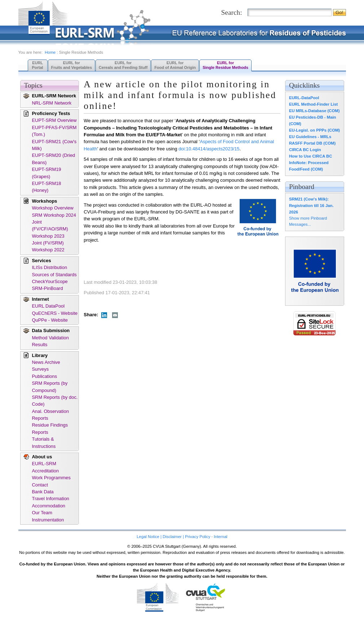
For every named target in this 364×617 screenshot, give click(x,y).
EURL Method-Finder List (313, 104)
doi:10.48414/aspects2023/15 (209, 149)
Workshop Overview (53, 208)
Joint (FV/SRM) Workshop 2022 (48, 246)
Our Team (42, 513)
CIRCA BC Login (305, 150)
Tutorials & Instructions (44, 442)
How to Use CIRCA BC (310, 156)
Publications (45, 376)
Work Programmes (51, 478)
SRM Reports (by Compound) (50, 387)
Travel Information (51, 499)
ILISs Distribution (50, 267)
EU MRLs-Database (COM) (314, 111)
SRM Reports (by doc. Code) (55, 401)
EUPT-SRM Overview (54, 120)
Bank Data (43, 492)
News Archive (46, 362)
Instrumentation (48, 520)
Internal (221, 537)
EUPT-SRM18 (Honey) (47, 187)
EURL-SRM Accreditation (46, 467)
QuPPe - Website (50, 320)
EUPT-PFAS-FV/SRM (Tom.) (54, 131)
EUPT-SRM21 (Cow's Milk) (54, 145)
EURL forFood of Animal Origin (175, 65)
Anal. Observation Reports (51, 415)
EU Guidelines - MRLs (310, 137)
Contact (40, 485)
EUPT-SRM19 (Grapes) (47, 173)
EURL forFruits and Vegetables (72, 65)
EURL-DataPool (304, 98)
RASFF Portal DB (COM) (312, 143)
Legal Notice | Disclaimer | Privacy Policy (173, 537)
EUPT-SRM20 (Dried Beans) (54, 159)
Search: (232, 12)
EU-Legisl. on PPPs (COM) (314, 130)
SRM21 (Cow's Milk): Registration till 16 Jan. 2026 (311, 206)
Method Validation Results (50, 341)
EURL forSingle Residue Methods (225, 65)
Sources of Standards (54, 275)
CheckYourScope (50, 281)
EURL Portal (38, 65)
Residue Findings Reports (50, 428)
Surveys (41, 369)
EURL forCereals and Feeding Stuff (123, 65)
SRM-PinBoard (48, 288)
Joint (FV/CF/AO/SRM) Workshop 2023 (50, 229)
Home (50, 52)
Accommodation (49, 506)
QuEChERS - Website (55, 313)
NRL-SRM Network (52, 103)
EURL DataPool (48, 306)
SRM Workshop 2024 (54, 215)
